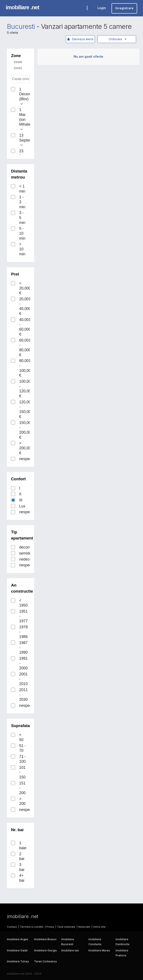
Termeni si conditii (32, 927)
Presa (50, 927)
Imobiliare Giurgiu (45, 950)
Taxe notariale (66, 927)
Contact (12, 927)
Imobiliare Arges (18, 939)
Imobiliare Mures (99, 950)
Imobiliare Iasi (70, 950)
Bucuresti (21, 26)
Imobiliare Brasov (45, 939)
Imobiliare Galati (17, 950)
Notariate (84, 927)
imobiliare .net (23, 7)
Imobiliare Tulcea (18, 961)
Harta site (99, 927)
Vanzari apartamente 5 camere (86, 26)
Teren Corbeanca (45, 961)
